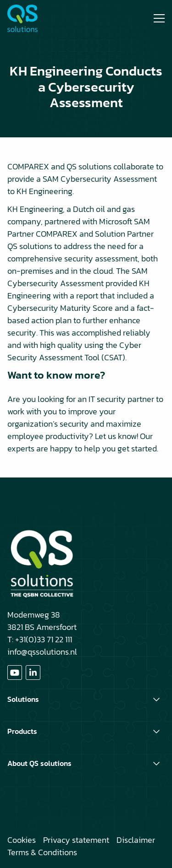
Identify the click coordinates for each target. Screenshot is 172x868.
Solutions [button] (23, 699)
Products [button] (22, 731)
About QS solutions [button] (39, 763)
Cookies (22, 840)
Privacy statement (76, 840)
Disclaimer (136, 840)
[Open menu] (155, 18)
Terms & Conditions (42, 852)
